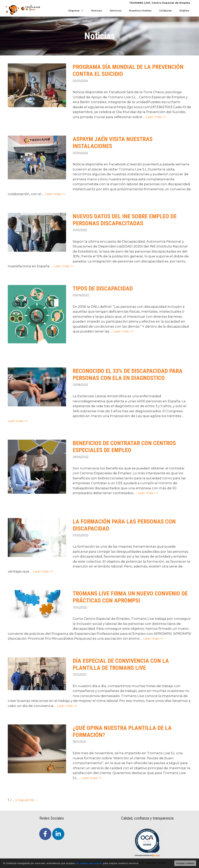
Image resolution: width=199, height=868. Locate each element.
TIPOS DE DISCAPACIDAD (103, 288)
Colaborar (165, 11)
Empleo (184, 11)
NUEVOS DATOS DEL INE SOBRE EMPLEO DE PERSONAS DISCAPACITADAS (125, 220)
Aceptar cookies (185, 863)
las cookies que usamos (89, 863)
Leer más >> (156, 117)
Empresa (78, 11)
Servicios (115, 11)
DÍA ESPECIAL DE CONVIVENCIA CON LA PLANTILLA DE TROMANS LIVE (121, 664)
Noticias (96, 11)
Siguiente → (28, 800)
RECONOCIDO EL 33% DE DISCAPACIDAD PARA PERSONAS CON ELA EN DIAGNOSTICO (128, 374)
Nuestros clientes (140, 11)
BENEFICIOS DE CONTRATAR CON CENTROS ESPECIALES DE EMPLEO (124, 447)
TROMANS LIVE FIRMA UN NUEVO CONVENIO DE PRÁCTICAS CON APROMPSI (130, 597)
